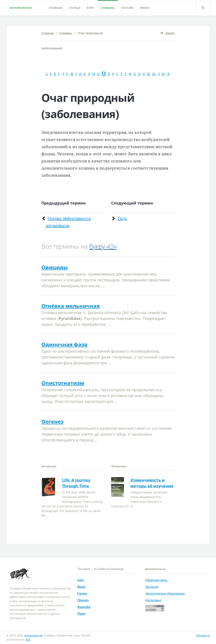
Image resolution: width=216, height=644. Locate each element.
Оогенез (52, 421)
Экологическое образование (165, 593)
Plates (81, 614)
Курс (90, 8)
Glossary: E (203, 635)
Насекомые (153, 600)
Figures (82, 593)
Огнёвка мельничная (71, 306)
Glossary (83, 600)
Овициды (54, 267)
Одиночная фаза (64, 344)
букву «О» (103, 246)
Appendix (84, 607)
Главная (56, 8)
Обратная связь (156, 580)
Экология (152, 587)
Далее (170, 33)
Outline (127, 8)
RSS (28, 639)
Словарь (108, 8)
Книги (145, 8)
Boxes (81, 587)
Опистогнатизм (63, 383)
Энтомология (21, 8)
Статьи (75, 8)
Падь (122, 218)
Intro (81, 580)
